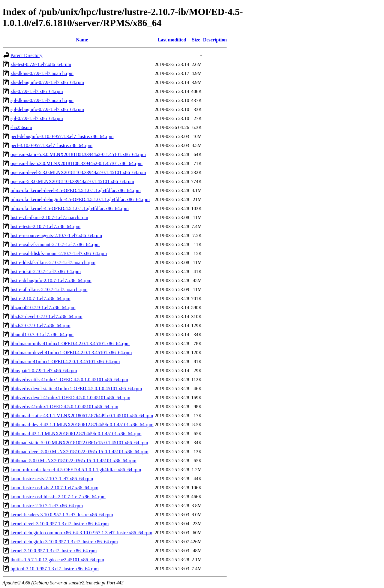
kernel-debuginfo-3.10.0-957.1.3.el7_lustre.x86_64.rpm (64, 542)
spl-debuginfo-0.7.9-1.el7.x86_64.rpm (47, 109)
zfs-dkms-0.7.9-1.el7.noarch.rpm (42, 73)
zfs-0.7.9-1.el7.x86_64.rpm (37, 91)
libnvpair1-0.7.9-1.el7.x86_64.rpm (44, 371)
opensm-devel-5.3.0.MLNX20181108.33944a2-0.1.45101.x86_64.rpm (78, 172)
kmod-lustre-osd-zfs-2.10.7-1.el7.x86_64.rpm (54, 488)
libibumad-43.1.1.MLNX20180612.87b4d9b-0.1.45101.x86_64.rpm (76, 434)
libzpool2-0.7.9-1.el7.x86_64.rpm (43, 308)
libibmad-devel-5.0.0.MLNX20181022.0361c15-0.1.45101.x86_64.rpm (79, 452)
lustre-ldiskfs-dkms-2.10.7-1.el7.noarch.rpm (53, 262)
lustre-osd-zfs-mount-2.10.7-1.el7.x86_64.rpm (55, 244)
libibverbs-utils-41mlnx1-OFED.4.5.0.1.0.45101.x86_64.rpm (69, 380)
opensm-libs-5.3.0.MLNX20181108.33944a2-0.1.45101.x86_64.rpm (76, 163)
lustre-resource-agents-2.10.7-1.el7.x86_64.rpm (56, 235)
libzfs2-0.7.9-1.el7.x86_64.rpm (40, 326)
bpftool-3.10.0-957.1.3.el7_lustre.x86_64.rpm (55, 569)
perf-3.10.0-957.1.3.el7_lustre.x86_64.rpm (51, 145)
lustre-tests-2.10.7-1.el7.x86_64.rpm (45, 226)
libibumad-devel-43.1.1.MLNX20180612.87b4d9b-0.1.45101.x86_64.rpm (82, 425)
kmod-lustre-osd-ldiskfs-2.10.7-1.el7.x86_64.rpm (58, 497)
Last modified (172, 40)
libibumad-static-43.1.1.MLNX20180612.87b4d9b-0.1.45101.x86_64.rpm (82, 416)
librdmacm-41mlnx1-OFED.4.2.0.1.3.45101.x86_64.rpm (65, 362)
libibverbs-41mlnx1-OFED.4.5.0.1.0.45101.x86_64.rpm (64, 407)
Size (196, 40)
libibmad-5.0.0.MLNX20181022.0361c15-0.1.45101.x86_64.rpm (73, 461)
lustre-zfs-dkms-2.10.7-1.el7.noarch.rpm (49, 217)
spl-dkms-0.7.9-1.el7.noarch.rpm (42, 100)
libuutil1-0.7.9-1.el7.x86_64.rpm (42, 335)
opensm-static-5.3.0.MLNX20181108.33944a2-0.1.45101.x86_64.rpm (78, 154)
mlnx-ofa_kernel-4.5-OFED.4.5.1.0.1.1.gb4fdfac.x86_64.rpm (70, 208)
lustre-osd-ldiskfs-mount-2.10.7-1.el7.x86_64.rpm (59, 253)
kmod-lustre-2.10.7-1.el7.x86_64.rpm (47, 506)
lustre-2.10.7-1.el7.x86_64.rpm (40, 299)
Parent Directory (26, 55)
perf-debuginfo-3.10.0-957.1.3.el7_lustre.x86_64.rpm (62, 136)
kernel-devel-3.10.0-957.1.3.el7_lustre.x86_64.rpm (60, 524)
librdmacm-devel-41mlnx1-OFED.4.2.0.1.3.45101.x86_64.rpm (71, 353)
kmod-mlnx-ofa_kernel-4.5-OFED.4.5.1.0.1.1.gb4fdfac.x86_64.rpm (76, 470)
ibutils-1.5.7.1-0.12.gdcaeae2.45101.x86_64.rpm (57, 560)
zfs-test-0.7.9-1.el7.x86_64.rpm (41, 64)
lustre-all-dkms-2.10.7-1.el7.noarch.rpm (49, 289)
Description (215, 40)
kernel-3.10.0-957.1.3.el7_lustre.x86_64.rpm (54, 551)
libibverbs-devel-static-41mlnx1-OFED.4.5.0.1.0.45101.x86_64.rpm (76, 389)
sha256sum (21, 127)
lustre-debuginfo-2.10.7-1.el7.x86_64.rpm (51, 280)
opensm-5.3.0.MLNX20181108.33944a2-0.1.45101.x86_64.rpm (72, 181)
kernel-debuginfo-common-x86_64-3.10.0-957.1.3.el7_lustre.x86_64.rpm (81, 533)
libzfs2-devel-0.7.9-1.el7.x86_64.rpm (46, 317)
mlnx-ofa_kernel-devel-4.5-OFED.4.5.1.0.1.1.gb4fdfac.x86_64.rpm (76, 190)
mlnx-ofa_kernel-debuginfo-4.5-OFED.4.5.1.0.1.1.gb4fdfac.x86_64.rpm (80, 199)
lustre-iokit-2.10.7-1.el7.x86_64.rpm (46, 271)
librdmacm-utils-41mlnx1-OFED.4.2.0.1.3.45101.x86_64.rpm (70, 344)
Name (82, 40)
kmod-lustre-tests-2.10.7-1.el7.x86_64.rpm (52, 479)
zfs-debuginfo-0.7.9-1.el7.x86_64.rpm (47, 82)
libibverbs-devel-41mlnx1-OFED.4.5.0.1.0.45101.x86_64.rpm (70, 398)
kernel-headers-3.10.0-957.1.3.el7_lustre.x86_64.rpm (62, 515)
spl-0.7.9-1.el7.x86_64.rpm (37, 118)
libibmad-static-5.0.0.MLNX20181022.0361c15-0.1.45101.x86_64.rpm (79, 443)
